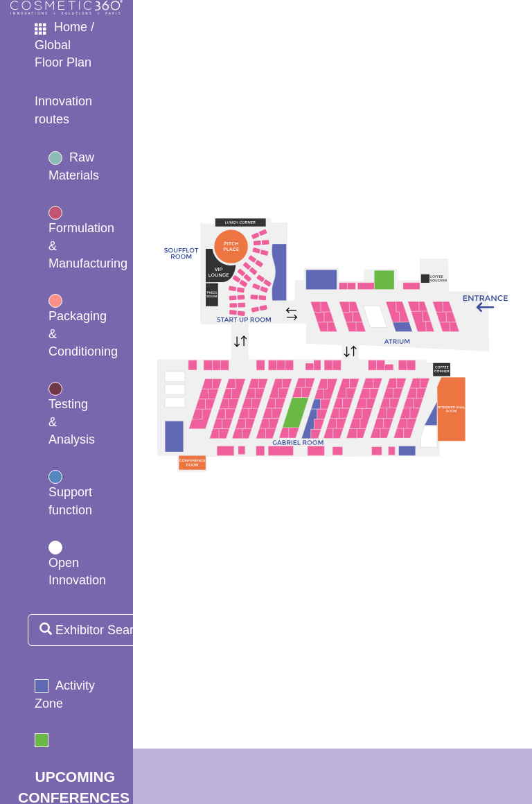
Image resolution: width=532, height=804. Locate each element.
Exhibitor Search (93, 630)
